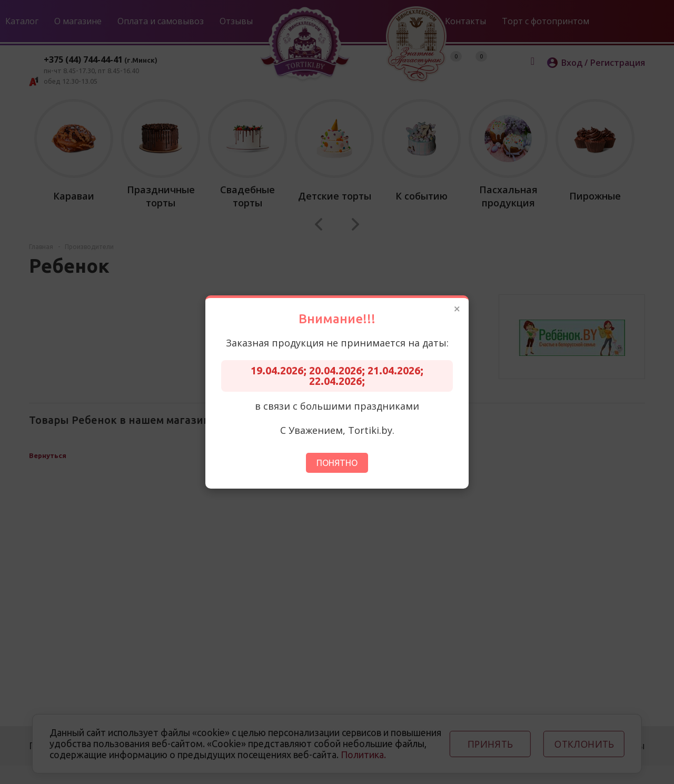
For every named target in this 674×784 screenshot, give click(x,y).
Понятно (337, 463)
